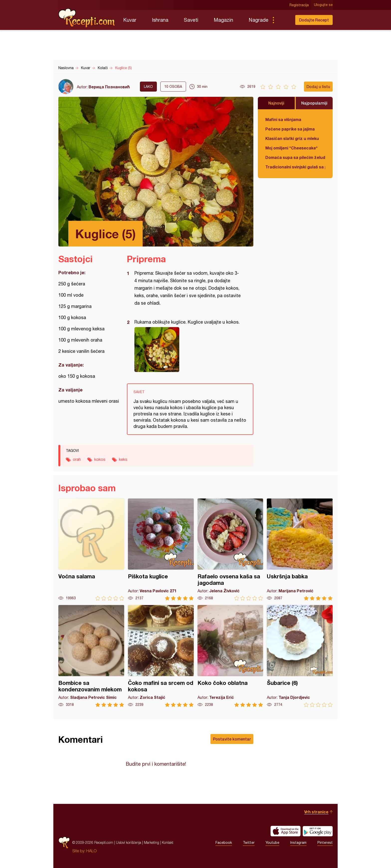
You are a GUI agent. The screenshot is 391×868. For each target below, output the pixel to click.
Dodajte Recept (314, 20)
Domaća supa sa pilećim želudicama (295, 157)
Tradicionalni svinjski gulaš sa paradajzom (295, 167)
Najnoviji (276, 103)
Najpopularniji (314, 103)
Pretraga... (283, 20)
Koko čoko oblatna (230, 656)
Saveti (191, 20)
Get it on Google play (318, 831)
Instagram (298, 843)
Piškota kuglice (161, 550)
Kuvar (130, 20)
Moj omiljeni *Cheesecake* (292, 148)
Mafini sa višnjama (283, 119)
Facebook (224, 843)
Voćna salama (91, 550)
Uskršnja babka (300, 550)
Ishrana (160, 20)
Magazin (223, 20)
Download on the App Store (286, 831)
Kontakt (168, 842)
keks (123, 459)
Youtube (272, 843)
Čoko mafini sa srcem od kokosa (161, 656)
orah (77, 459)
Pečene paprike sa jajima (290, 129)
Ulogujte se (323, 5)
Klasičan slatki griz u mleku (292, 138)
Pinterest (325, 843)
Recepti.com (87, 18)
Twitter (249, 843)
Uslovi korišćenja (129, 842)
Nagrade (258, 20)
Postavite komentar (232, 739)
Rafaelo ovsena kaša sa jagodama (230, 550)
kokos (100, 459)
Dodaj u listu (318, 86)
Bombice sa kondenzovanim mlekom (91, 656)
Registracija (299, 5)
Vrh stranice (316, 812)
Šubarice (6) (300, 656)
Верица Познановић (109, 87)
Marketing (151, 842)
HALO (91, 851)
